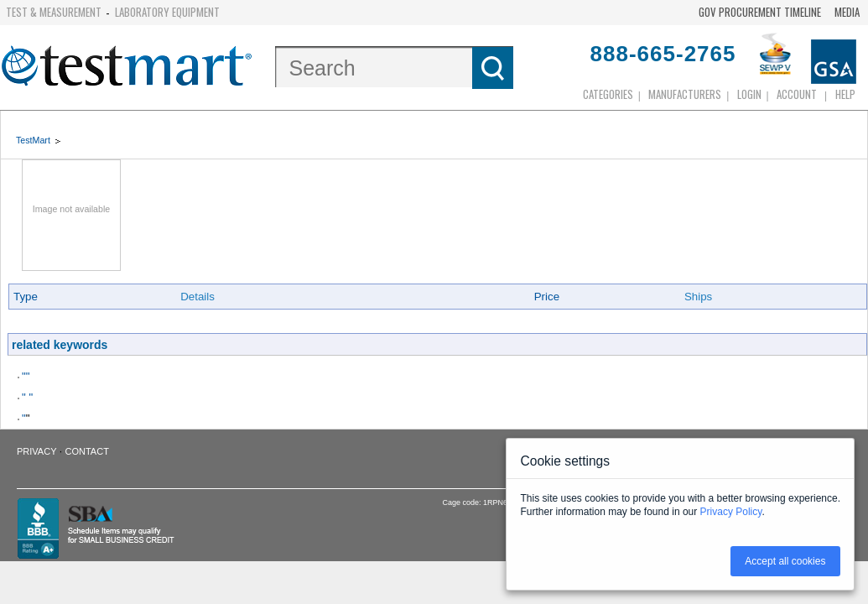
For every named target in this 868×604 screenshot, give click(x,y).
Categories (608, 94)
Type (26, 297)
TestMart (33, 140)
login (749, 94)
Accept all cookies (785, 561)
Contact (87, 451)
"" (26, 376)
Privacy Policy (731, 512)
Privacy (36, 451)
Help (845, 94)
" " (27, 397)
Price (547, 297)
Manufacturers (685, 94)
